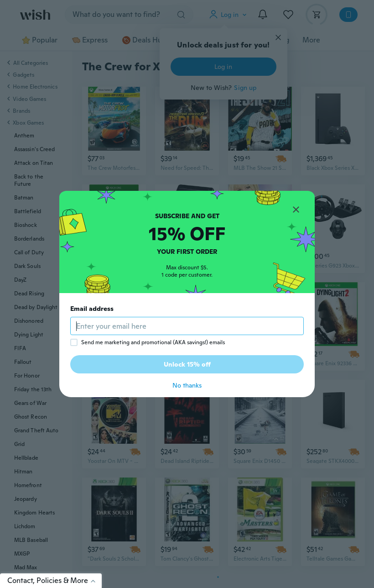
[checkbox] (74, 342)
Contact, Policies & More (55, 580)
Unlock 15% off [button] (187, 364)
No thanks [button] (187, 385)
